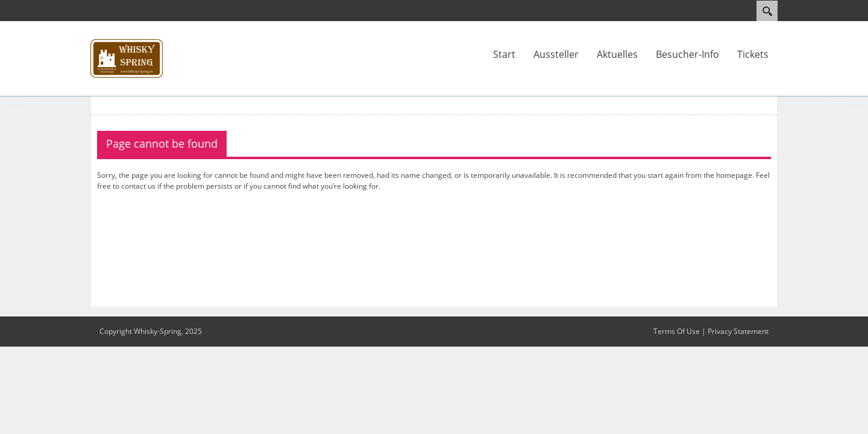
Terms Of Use (677, 331)
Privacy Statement (738, 331)
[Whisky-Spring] (127, 58)
